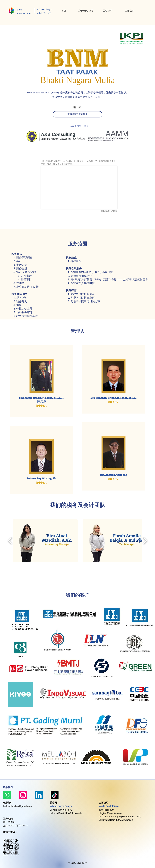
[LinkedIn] (80, 107)
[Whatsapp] (7, 795)
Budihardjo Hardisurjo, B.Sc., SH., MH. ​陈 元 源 (42, 400)
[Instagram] (75, 107)
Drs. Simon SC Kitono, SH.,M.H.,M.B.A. (113, 398)
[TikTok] (55, 795)
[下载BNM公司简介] (77, 114)
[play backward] (10, 541)
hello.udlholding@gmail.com (17, 806)
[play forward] (145, 541)
